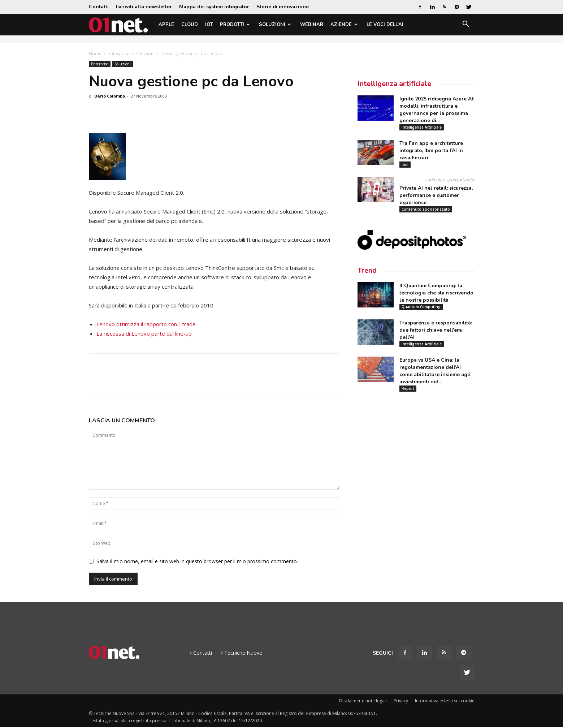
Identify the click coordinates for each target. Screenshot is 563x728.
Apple (166, 25)
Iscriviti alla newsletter (144, 7)
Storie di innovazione (283, 7)
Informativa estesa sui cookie (445, 701)
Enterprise (119, 54)
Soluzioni (275, 25)
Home (95, 54)
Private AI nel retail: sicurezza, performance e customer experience (436, 195)
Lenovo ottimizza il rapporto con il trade (146, 324)
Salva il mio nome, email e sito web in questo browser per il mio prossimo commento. (197, 561)
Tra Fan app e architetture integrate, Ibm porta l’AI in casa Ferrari (431, 150)
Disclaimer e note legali (363, 701)
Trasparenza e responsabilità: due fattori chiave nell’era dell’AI (436, 330)
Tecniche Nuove (243, 653)
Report (408, 388)
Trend (367, 270)
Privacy (401, 701)
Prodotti (235, 25)
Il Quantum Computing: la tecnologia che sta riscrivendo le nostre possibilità (436, 293)
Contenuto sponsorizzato (426, 209)
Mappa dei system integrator (214, 7)
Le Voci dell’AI (385, 25)
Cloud (190, 25)
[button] (466, 25)
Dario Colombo (110, 96)
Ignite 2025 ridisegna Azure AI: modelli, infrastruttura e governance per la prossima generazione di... (437, 110)
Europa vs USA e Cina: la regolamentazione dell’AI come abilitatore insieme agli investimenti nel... (435, 371)
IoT (209, 25)
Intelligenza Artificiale (422, 127)
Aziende (344, 25)
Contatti (99, 7)
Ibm (405, 164)
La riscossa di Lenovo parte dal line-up (144, 333)
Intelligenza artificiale (394, 84)
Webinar (312, 25)
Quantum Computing (421, 307)
